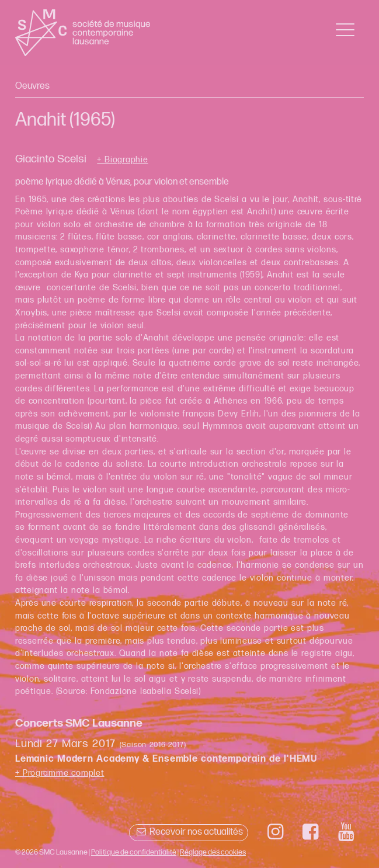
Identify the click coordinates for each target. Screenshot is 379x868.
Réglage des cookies (213, 852)
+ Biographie (122, 160)
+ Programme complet (60, 773)
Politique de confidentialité (134, 852)
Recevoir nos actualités (188, 832)
